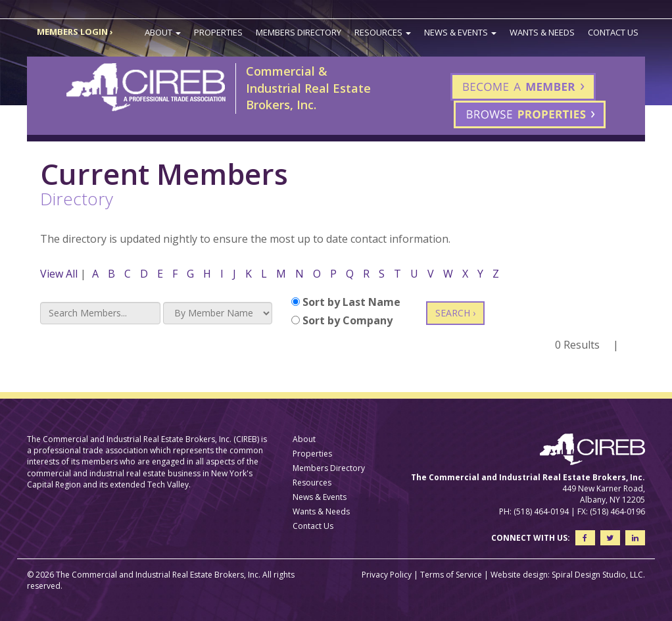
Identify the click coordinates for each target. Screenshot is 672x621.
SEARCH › (455, 313)
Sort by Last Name (346, 302)
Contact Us (613, 32)
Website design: (520, 575)
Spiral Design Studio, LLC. (598, 575)
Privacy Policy (387, 575)
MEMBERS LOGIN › (75, 32)
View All (59, 274)
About (163, 32)
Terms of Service (451, 575)
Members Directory (299, 32)
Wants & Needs (542, 32)
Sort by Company (342, 320)
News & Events (460, 32)
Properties (218, 32)
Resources (383, 32)
